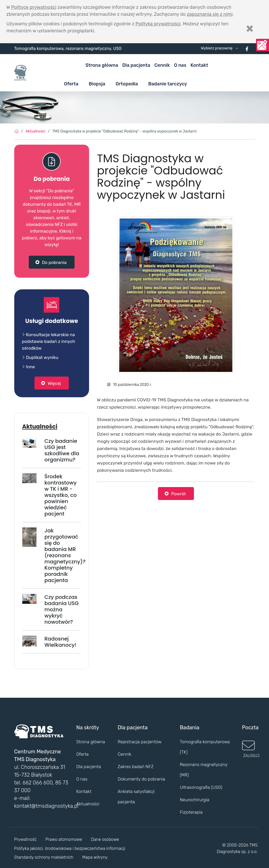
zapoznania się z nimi (210, 14)
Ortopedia (127, 84)
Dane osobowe (105, 839)
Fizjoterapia (191, 812)
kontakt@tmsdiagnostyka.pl (46, 806)
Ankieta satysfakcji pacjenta (136, 797)
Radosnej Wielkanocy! (60, 642)
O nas (180, 65)
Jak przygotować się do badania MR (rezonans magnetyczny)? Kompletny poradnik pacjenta (65, 555)
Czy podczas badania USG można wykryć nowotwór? (61, 609)
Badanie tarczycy (168, 84)
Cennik (162, 65)
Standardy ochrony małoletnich (44, 857)
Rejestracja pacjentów (139, 742)
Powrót (179, 494)
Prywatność (26, 839)
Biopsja (97, 84)
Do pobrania (54, 262)
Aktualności (35, 131)
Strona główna (102, 65)
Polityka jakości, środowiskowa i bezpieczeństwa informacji (70, 848)
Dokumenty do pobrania (141, 779)
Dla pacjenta (136, 65)
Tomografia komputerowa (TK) (205, 747)
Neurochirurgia (194, 800)
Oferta (71, 84)
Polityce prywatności (34, 7)
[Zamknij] (250, 28)
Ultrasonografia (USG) (201, 787)
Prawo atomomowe (64, 839)
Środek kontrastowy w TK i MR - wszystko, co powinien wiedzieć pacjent (60, 495)
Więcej (54, 383)
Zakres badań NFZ (136, 767)
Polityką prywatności (158, 24)
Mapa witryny (95, 857)
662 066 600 (38, 783)
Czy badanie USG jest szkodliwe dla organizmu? (62, 450)
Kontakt (199, 65)
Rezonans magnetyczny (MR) (203, 770)
